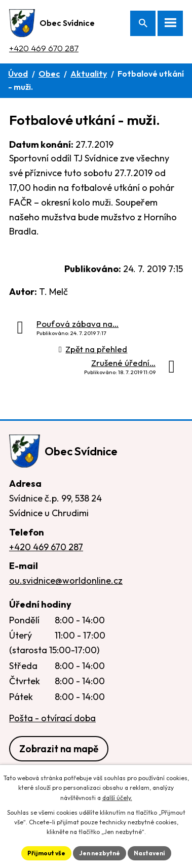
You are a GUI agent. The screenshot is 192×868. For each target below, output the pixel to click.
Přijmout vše (46, 853)
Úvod (18, 74)
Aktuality (89, 74)
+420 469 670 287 (44, 48)
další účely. (117, 798)
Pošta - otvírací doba (52, 718)
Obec (49, 74)
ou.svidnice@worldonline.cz (66, 580)
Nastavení (149, 853)
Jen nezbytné (100, 853)
